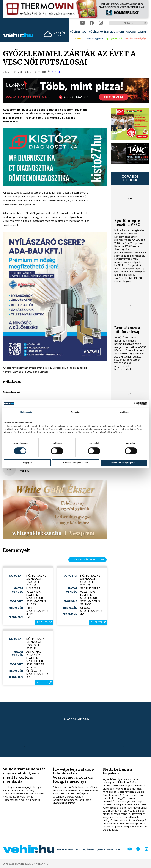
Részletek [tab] (75, 412)
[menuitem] (75, 32)
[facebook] (92, 23)
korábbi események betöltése (87, 560)
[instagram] (101, 23)
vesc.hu (57, 72)
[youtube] (82, 23)
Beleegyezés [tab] (26, 412)
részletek (43, 622)
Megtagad (27, 463)
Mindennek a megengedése (124, 463)
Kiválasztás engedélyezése (76, 463)
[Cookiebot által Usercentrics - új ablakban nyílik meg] (128, 404)
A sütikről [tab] (125, 412)
